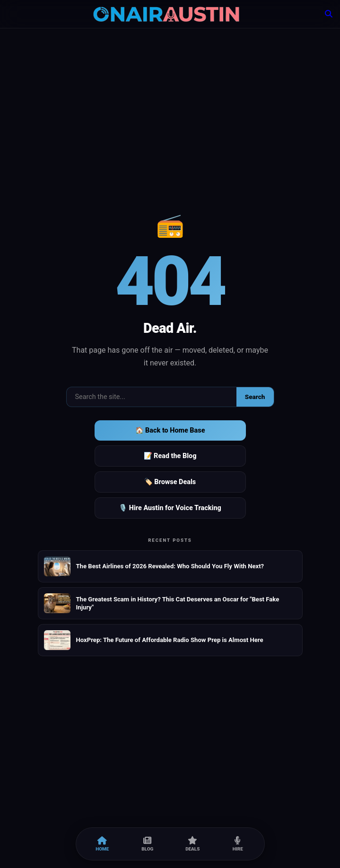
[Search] (329, 14)
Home (102, 844)
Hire (238, 844)
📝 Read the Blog (170, 456)
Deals (192, 844)
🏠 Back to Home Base (170, 430)
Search (255, 397)
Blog (147, 844)
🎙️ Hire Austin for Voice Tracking (170, 508)
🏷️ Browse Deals (170, 482)
